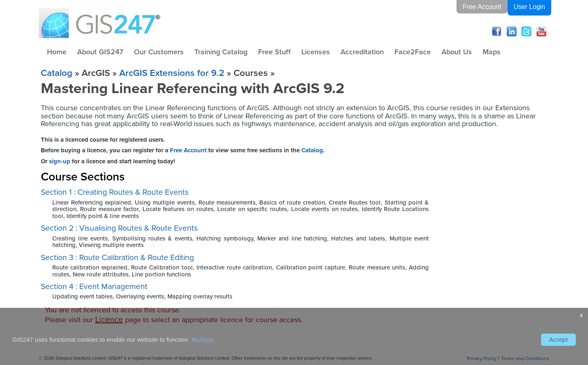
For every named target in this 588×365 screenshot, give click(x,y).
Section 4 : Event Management (94, 286)
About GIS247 (100, 52)
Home (57, 52)
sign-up (60, 161)
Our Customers (159, 52)
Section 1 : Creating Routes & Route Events (115, 192)
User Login (529, 7)
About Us (457, 52)
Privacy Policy (482, 358)
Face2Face (413, 52)
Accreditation (362, 52)
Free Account (482, 7)
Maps (492, 52)
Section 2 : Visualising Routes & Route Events (119, 228)
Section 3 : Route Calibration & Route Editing (117, 257)
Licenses (316, 52)
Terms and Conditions (525, 358)
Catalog (57, 73)
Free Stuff (274, 52)
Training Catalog (221, 52)
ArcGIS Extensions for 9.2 (172, 73)
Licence (109, 319)
